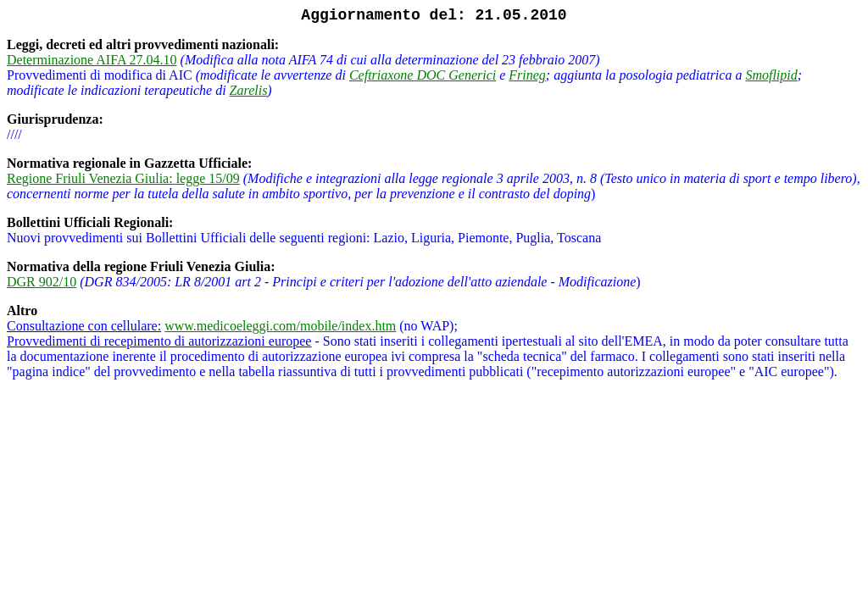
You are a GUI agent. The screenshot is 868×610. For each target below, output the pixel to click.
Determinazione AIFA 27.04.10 (92, 60)
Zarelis (249, 90)
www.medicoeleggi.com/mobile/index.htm (280, 326)
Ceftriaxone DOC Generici (423, 75)
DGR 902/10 (42, 282)
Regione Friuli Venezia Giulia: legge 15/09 (123, 178)
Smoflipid (771, 75)
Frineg (527, 75)
